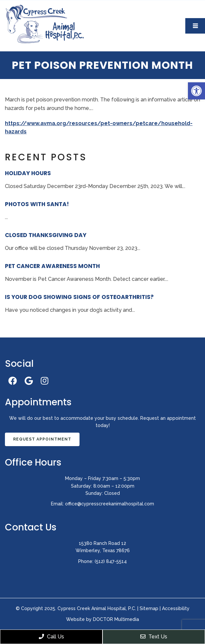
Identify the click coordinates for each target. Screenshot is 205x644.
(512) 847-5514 (111, 561)
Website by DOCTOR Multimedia (102, 619)
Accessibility (176, 608)
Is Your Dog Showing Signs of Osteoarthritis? (79, 297)
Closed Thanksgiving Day (46, 235)
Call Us (51, 637)
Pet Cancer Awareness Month (52, 266)
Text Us (154, 637)
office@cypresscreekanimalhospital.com (110, 504)
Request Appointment (42, 439)
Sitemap (149, 608)
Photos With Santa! (37, 204)
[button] (196, 91)
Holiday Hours (28, 173)
